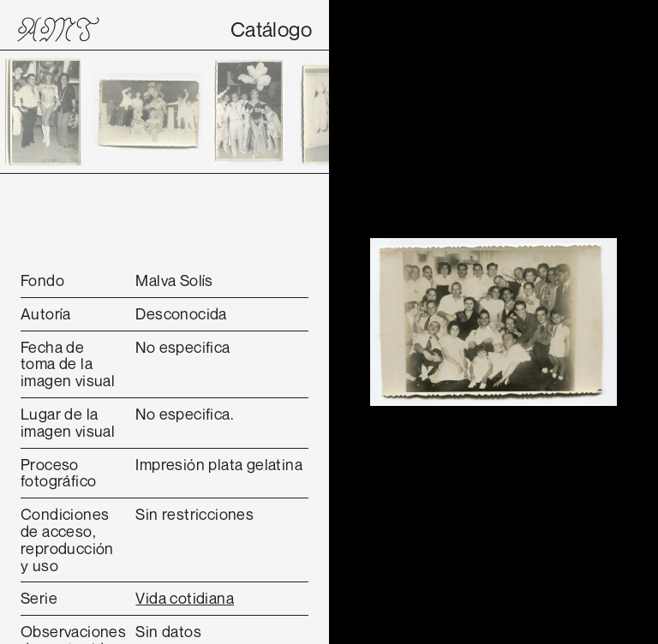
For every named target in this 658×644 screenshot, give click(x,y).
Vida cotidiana (185, 598)
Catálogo (271, 29)
